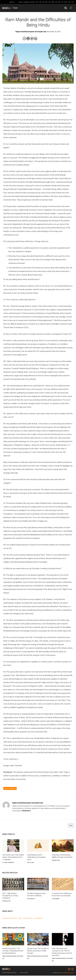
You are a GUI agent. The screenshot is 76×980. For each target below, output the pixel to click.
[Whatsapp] (24, 38)
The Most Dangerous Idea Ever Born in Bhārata (37, 898)
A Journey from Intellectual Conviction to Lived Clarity (62, 898)
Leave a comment (10, 788)
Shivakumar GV (7, 905)
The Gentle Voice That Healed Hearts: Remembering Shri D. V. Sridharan (11, 859)
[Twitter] (32, 38)
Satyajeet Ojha (56, 863)
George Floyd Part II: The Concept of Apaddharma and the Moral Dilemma (12, 955)
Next (71, 825)
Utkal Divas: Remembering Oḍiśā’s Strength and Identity (62, 857)
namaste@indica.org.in (67, 977)
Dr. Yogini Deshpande (8, 866)
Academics (27, 2)
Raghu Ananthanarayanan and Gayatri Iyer (28, 803)
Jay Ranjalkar (56, 902)
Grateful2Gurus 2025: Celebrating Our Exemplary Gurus (37, 857)
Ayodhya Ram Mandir (10, 922)
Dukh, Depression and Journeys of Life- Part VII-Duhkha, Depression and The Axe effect (63, 956)
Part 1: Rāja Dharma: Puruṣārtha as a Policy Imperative (11, 899)
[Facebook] (28, 38)
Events (21, 2)
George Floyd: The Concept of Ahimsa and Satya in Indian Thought (38, 955)
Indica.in (12, 2)
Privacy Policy (24, 977)
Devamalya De (31, 902)
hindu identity (28, 922)
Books (33, 2)
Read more (26, 811)
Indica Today (31, 863)
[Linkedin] (36, 38)
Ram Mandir (38, 922)
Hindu (20, 922)
